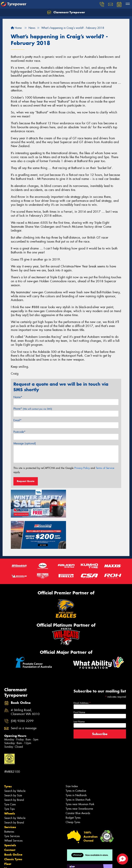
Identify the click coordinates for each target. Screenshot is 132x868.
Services (10, 795)
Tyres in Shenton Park (78, 768)
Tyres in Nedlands (76, 763)
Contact (10, 818)
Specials (10, 813)
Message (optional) (25, 443)
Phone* (33, 409)
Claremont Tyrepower (66, 12)
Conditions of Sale (46, 866)
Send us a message (24, 696)
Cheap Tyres (73, 790)
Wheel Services (13, 809)
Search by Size (13, 763)
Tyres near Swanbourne (79, 777)
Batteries (9, 800)
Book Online (13, 823)
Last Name (79, 690)
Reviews (10, 841)
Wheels (10, 782)
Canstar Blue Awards (78, 781)
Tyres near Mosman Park (80, 772)
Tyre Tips (9, 777)
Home (16, 28)
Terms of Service (105, 468)
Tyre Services (12, 804)
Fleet (8, 832)
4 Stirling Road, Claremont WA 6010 (25, 680)
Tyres (8, 754)
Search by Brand (14, 768)
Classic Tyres (13, 827)
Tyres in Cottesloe (76, 759)
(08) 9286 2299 (22, 689)
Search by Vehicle (15, 759)
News (8, 837)
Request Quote (26, 481)
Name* (18, 397)
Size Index (72, 754)
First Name (79, 680)
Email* (17, 420)
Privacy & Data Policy (24, 866)
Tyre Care (10, 772)
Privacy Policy (82, 468)
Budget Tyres (73, 786)
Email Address (82, 671)
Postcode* (19, 432)
